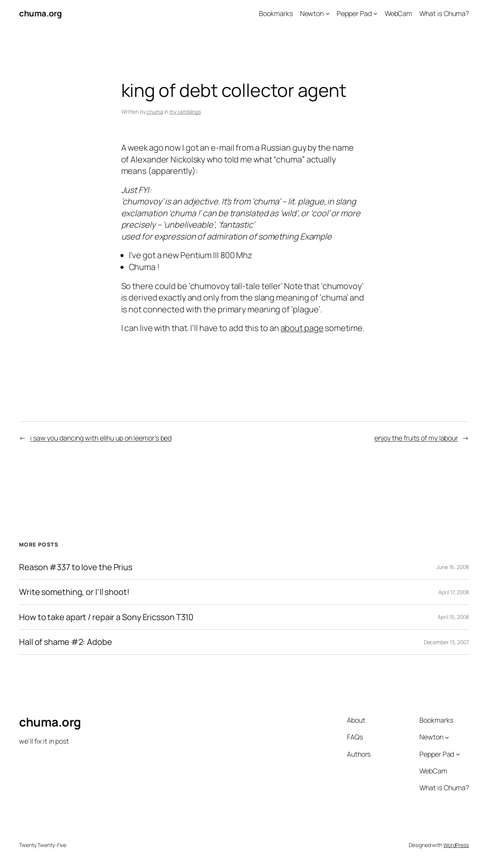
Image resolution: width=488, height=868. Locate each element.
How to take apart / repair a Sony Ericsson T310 (106, 617)
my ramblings (185, 112)
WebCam (398, 13)
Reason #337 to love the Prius (76, 567)
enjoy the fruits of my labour (416, 438)
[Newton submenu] (328, 14)
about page (302, 328)
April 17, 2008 (454, 592)
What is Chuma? (444, 13)
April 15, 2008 (453, 617)
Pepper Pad (354, 13)
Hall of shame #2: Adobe (66, 642)
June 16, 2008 (453, 567)
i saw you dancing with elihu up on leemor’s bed (101, 438)
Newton (312, 13)
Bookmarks (276, 13)
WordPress (456, 845)
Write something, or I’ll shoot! (74, 592)
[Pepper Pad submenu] (375, 14)
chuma (155, 112)
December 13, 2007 (446, 642)
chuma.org (40, 13)
